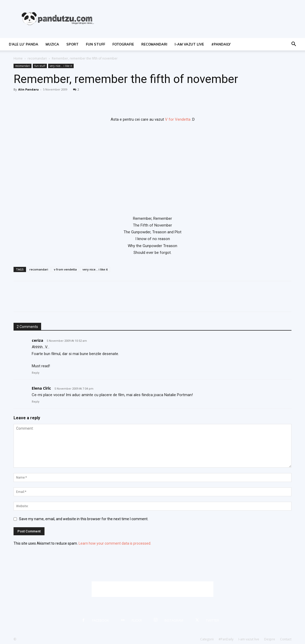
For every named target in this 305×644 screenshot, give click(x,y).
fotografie (123, 44)
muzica (52, 44)
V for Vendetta (178, 119)
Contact (286, 639)
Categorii (207, 639)
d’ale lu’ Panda (24, 44)
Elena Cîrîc (41, 388)
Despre (270, 639)
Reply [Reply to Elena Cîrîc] (36, 402)
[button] (294, 45)
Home (18, 58)
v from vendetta (65, 269)
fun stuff (96, 44)
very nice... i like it (61, 66)
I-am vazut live (189, 44)
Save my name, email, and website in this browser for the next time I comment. (84, 519)
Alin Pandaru (28, 89)
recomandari (154, 44)
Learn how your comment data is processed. (115, 543)
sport (72, 44)
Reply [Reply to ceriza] (36, 373)
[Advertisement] (152, 589)
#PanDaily (221, 44)
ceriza (37, 340)
